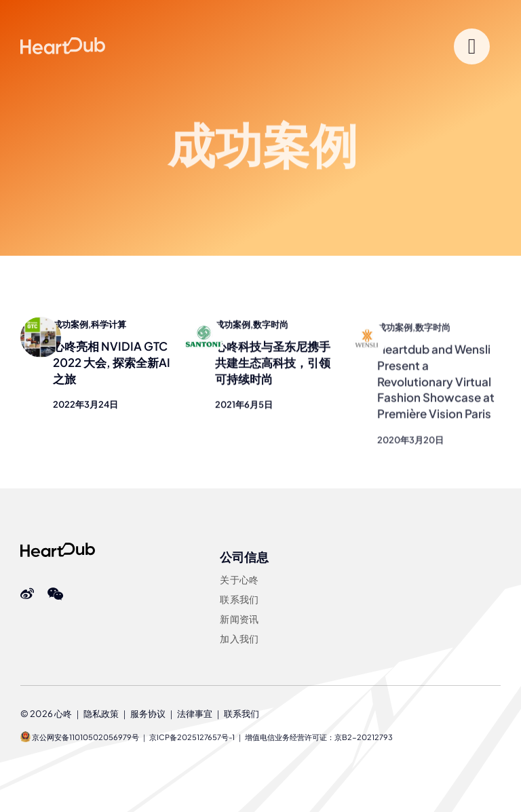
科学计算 (109, 324)
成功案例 (71, 324)
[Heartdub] (58, 548)
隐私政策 (101, 714)
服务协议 (148, 714)
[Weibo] (27, 594)
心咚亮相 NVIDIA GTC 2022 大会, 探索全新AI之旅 (112, 362)
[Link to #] (472, 46)
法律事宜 (195, 714)
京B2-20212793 (364, 737)
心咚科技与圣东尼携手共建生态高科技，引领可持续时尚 (273, 364)
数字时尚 (271, 326)
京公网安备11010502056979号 (80, 737)
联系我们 (242, 714)
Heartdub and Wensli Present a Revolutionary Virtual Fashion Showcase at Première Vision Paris (436, 387)
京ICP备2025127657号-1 (192, 737)
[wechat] (55, 594)
